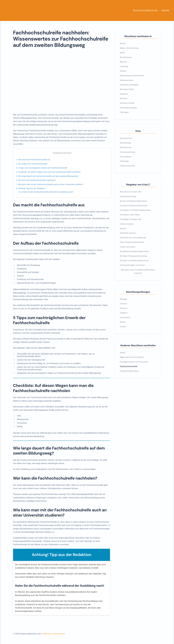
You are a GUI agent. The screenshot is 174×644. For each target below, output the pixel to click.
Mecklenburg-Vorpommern (132, 75)
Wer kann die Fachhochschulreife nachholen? (37, 180)
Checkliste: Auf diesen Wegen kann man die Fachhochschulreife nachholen (49, 172)
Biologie (123, 299)
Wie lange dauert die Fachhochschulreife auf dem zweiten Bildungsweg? (48, 176)
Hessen (123, 71)
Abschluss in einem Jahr (131, 192)
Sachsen (124, 98)
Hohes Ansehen (127, 224)
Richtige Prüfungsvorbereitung (133, 256)
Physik (123, 327)
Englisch (124, 313)
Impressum (47, 634)
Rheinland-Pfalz (127, 89)
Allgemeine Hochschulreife (132, 357)
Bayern (123, 43)
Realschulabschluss (145, 10)
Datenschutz (60, 634)
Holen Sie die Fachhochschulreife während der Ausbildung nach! (48, 192)
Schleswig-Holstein (128, 108)
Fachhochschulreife (129, 366)
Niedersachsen (127, 80)
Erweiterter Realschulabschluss (134, 206)
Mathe (123, 322)
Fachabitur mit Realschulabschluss (135, 210)
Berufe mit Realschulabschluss (133, 201)
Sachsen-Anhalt (127, 103)
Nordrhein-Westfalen (129, 85)
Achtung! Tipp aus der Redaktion (32, 188)
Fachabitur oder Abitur (130, 215)
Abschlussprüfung (128, 196)
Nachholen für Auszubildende (133, 238)
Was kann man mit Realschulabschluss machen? (138, 271)
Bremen (123, 62)
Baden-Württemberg (129, 48)
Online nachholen (128, 247)
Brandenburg (126, 57)
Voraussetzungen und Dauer (132, 265)
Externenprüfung (127, 152)
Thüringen (124, 112)
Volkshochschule (127, 166)
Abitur (123, 353)
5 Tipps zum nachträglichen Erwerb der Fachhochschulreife (43, 168)
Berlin (122, 53)
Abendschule (126, 138)
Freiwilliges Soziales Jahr (131, 219)
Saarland (124, 94)
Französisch (125, 317)
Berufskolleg (125, 143)
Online (165, 10)
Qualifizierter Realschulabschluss (134, 251)
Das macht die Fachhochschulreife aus (34, 160)
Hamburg (124, 66)
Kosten (123, 228)
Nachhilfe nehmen (128, 233)
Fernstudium (125, 157)
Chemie (123, 304)
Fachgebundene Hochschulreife (134, 362)
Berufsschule (126, 147)
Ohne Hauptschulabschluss (132, 242)
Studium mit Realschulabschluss (134, 260)
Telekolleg (124, 161)
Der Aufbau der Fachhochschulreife (33, 164)
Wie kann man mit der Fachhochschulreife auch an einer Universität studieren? (51, 184)
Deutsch (124, 308)
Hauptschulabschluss (129, 371)
